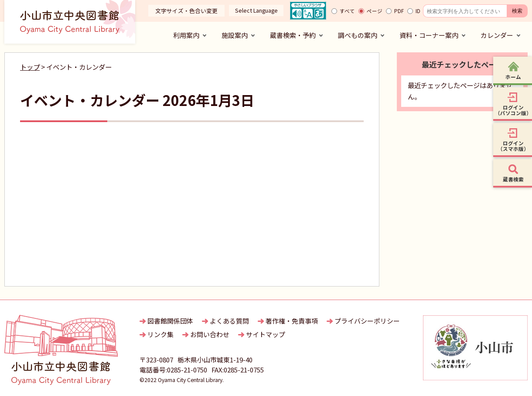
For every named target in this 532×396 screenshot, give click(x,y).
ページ (375, 11)
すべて (347, 11)
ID (418, 11)
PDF (399, 11)
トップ (30, 67)
